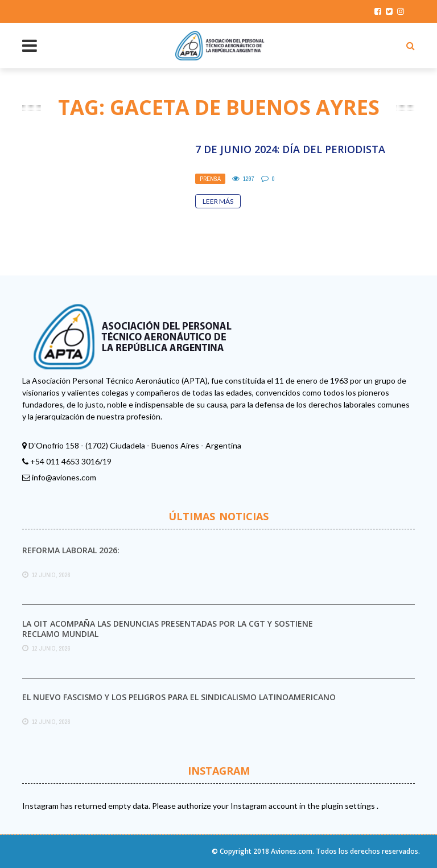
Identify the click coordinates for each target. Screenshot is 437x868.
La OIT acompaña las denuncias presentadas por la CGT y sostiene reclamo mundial (168, 629)
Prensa (210, 179)
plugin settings (349, 806)
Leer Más (218, 201)
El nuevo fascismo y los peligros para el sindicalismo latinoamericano (179, 697)
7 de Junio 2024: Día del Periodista (290, 149)
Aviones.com (292, 851)
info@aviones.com (64, 477)
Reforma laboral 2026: (71, 550)
